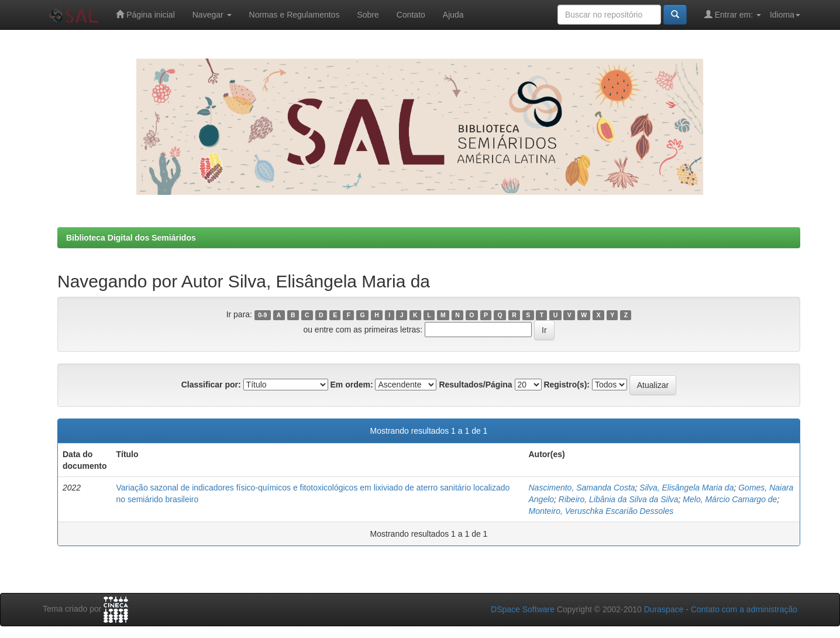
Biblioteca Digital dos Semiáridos (131, 238)
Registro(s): (567, 385)
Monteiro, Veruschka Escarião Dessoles (601, 511)
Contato (411, 15)
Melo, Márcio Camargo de (730, 499)
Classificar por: (211, 385)
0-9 (262, 315)
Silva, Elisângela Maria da (686, 488)
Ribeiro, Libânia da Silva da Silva (619, 499)
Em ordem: (351, 385)
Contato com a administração (744, 609)
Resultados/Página (475, 385)
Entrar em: (733, 14)
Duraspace (664, 609)
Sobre (368, 15)
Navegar (212, 15)
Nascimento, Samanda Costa (581, 488)
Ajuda (453, 15)
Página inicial (145, 14)
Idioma (785, 15)
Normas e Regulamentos (295, 15)
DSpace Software (523, 609)
